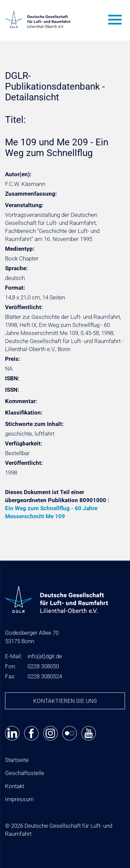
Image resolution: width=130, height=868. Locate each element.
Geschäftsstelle (25, 773)
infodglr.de (45, 656)
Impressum (19, 799)
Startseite (17, 760)
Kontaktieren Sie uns (65, 701)
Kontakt (15, 786)
